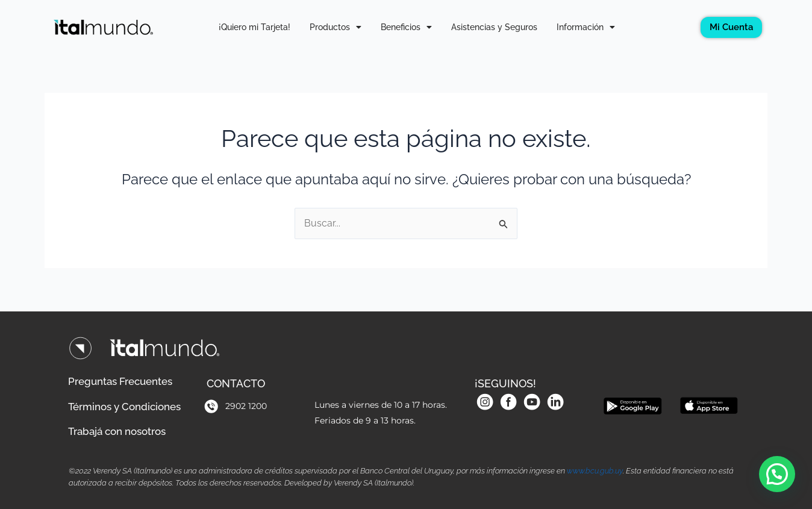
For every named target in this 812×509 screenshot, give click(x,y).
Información (586, 27)
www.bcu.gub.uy (595, 471)
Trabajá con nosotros (122, 430)
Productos (336, 27)
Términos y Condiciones (130, 404)
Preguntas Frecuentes (125, 377)
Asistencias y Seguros (494, 27)
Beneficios (406, 27)
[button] (777, 474)
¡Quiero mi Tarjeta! (255, 27)
